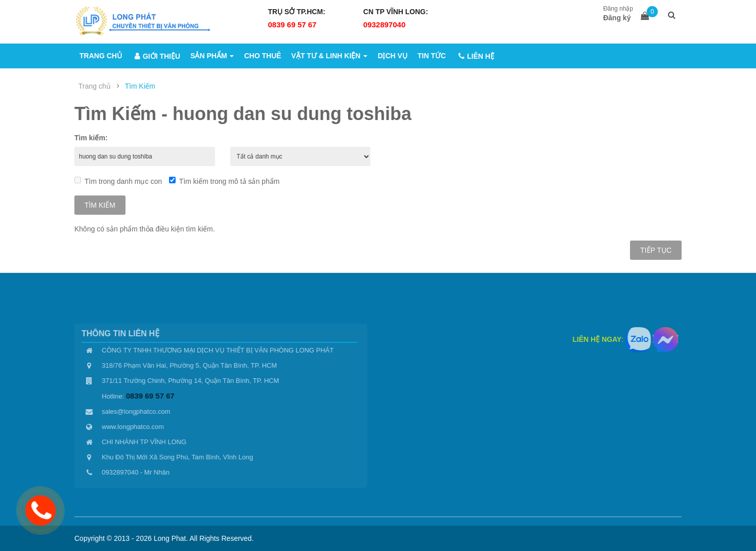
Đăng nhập (618, 9)
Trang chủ (95, 86)
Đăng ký (617, 18)
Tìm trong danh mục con (118, 181)
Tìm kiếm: (91, 138)
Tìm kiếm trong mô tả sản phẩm (224, 181)
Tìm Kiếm (140, 86)
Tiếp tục (656, 250)
